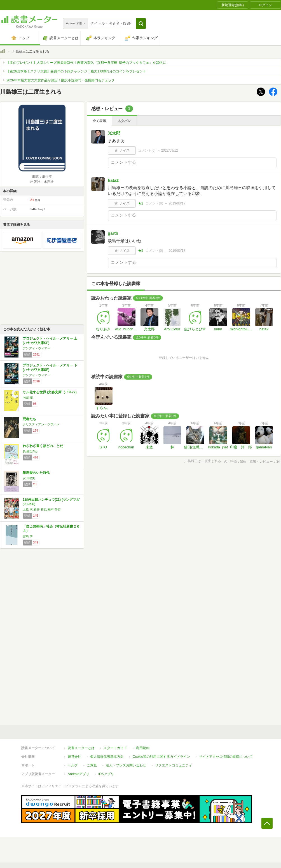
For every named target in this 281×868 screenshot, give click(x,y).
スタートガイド (115, 748)
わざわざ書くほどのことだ (43, 446)
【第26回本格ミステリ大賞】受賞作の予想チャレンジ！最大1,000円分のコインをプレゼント (76, 71)
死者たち (29, 419)
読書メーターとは (81, 748)
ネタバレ (124, 121)
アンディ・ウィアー (37, 348)
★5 (141, 251)
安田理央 (29, 478)
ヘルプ (73, 765)
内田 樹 (28, 397)
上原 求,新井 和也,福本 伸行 (42, 509)
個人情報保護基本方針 (107, 757)
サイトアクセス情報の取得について (226, 757)
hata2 (113, 180)
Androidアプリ (79, 774)
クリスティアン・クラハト (41, 424)
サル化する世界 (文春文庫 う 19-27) (50, 392)
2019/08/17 (177, 203)
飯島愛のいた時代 (36, 473)
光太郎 (114, 133)
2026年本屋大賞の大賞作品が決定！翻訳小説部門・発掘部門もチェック (61, 80)
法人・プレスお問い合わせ (126, 765)
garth (113, 233)
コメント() (147, 150)
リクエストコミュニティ (174, 765)
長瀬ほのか (30, 451)
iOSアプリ (106, 774)
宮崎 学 (28, 536)
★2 (141, 203)
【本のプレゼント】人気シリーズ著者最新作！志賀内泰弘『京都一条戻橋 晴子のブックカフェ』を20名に (86, 63)
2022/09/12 (170, 150)
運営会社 (74, 757)
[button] (141, 23)
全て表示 (99, 121)
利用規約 (143, 748)
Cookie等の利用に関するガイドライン (161, 757)
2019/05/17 (177, 251)
